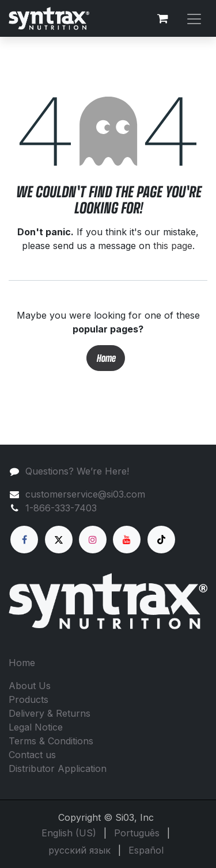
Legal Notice (36, 727)
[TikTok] (161, 540)
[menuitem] (69, 833)
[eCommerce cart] (162, 18)
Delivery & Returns (50, 713)
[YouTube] (127, 540)
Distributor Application (58, 768)
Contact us (32, 755)
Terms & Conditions (51, 741)
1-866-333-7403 (61, 508)
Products (29, 699)
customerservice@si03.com (85, 494)
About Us (30, 686)
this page (173, 246)
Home (106, 358)
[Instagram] (93, 540)
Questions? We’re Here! (77, 471)
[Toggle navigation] (194, 18)
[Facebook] (24, 540)
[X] (59, 540)
